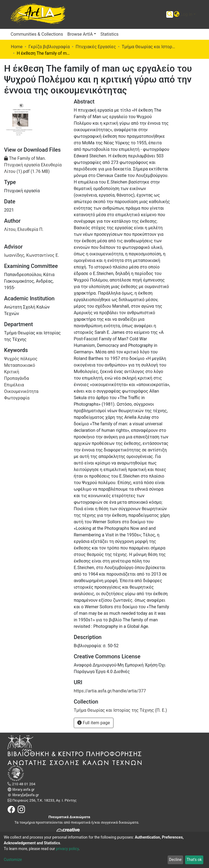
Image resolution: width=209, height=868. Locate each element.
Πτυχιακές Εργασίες (96, 47)
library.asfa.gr (23, 789)
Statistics (110, 34)
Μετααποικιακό (20, 365)
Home (17, 47)
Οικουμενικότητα (21, 391)
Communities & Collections (37, 34)
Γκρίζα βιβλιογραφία (49, 47)
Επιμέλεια (14, 385)
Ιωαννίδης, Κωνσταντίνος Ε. (32, 255)
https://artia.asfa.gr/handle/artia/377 (110, 691)
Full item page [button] (94, 723)
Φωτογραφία (17, 398)
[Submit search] (170, 14)
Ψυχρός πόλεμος (21, 359)
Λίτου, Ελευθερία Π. (24, 229)
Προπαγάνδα (16, 378)
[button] (176, 14)
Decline (175, 860)
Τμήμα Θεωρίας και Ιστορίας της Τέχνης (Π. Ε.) (149, 47)
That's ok (194, 860)
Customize (13, 860)
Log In (186, 14)
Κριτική (12, 372)
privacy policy (67, 849)
